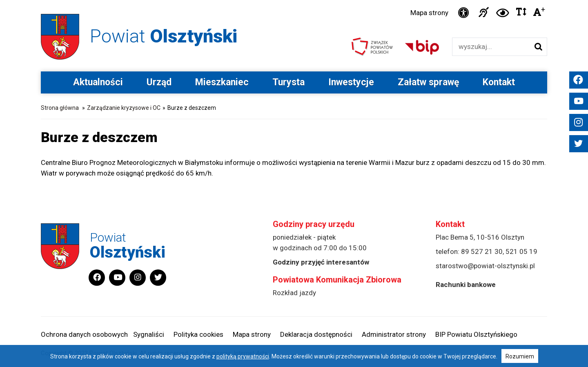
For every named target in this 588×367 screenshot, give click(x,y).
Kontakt (499, 82)
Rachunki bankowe (466, 285)
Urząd (159, 82)
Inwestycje (351, 82)
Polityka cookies (198, 334)
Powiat (164, 36)
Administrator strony (394, 334)
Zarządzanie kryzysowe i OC (124, 108)
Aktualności (98, 82)
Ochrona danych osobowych (84, 334)
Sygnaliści (149, 334)
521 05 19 (521, 251)
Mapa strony (429, 13)
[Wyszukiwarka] (491, 47)
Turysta (288, 82)
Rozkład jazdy (294, 293)
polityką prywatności (243, 356)
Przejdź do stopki (294, 0)
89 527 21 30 (482, 251)
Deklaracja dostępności (316, 334)
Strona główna (60, 108)
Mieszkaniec (222, 82)
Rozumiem (520, 356)
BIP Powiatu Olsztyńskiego (476, 334)
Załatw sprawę (428, 82)
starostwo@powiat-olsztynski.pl (485, 266)
